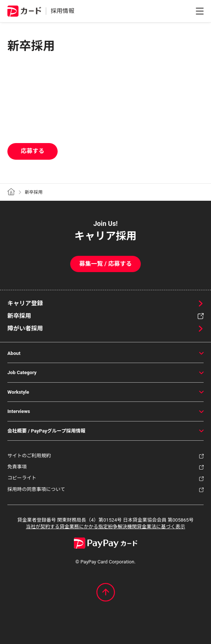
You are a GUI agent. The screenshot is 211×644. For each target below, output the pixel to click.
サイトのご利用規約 (29, 456)
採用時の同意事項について (36, 489)
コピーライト (22, 478)
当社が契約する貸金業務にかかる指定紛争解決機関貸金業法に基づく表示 (105, 527)
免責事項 (17, 467)
